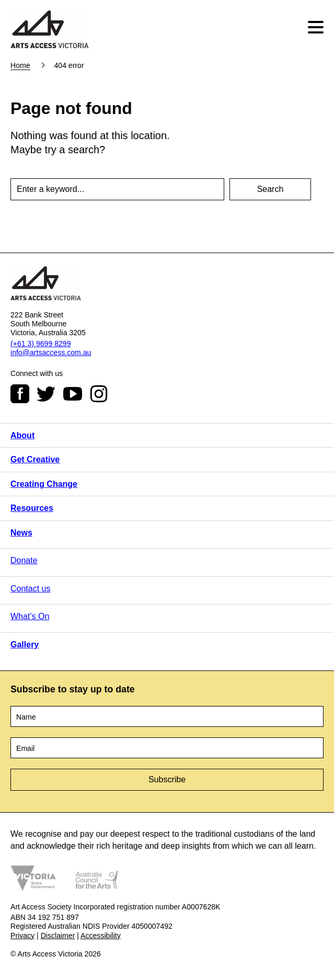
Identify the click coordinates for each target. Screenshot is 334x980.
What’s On (30, 616)
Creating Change (44, 484)
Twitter (46, 394)
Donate (24, 560)
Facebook (20, 394)
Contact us (30, 589)
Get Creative (35, 459)
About (22, 435)
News (21, 533)
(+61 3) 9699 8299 (41, 344)
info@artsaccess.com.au (51, 352)
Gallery (25, 645)
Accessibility (101, 936)
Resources (32, 508)
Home (20, 65)
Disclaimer (58, 936)
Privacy (22, 936)
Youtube (73, 394)
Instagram (99, 394)
